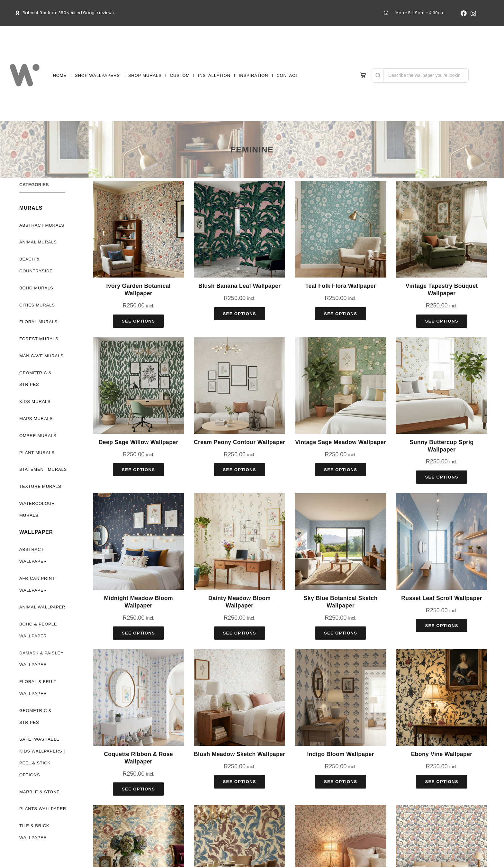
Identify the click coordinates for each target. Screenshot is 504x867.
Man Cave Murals (41, 356)
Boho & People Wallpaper (37, 630)
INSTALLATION (214, 75)
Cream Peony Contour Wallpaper (239, 442)
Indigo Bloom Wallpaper (340, 754)
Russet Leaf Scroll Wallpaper (442, 598)
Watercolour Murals (37, 509)
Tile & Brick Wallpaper (33, 820)
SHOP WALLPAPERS (97, 75)
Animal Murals (38, 242)
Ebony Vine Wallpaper (442, 754)
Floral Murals (37, 322)
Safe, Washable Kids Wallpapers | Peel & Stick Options (44, 751)
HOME (60, 75)
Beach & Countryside (36, 265)
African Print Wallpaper (36, 584)
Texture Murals (39, 486)
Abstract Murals (41, 225)
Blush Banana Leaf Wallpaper (239, 286)
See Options (138, 321)
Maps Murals (36, 419)
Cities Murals (36, 305)
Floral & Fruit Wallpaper (37, 688)
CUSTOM (180, 75)
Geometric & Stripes (36, 379)
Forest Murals (38, 339)
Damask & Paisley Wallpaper (41, 659)
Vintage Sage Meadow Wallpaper (341, 442)
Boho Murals (36, 288)
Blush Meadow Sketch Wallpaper (239, 754)
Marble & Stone (39, 780)
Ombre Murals (37, 436)
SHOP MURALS (145, 75)
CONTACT (287, 75)
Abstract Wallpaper (32, 555)
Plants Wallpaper (42, 797)
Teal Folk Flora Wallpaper (341, 286)
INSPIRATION (253, 75)
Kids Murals (34, 402)
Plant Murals (36, 453)
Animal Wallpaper (42, 607)
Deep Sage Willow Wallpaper (139, 442)
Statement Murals (43, 469)
